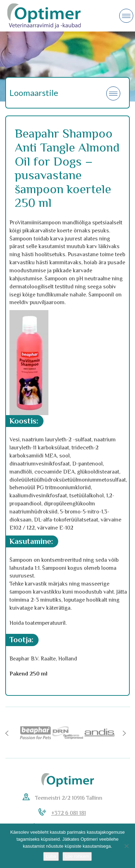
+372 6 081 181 (69, 813)
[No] (126, 846)
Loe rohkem (77, 856)
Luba (51, 856)
